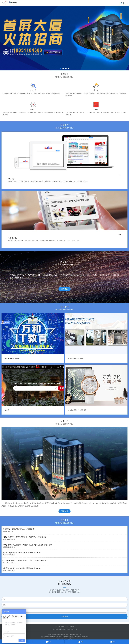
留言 (48, 642)
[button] (60, 68)
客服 (81, 641)
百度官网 (70, 639)
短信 (113, 641)
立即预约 (64, 617)
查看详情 (64, 511)
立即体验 (64, 289)
